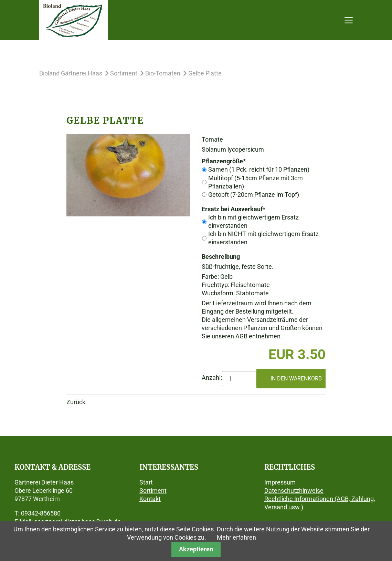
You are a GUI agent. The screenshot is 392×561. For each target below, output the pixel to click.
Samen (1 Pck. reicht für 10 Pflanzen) (259, 169)
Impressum (280, 482)
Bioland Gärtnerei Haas (71, 73)
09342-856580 (41, 513)
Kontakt (150, 499)
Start (146, 482)
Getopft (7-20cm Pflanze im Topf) (254, 195)
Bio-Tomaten (163, 73)
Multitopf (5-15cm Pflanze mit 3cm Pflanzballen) (256, 182)
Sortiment (124, 73)
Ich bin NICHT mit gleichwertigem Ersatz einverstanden (263, 238)
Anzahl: (212, 378)
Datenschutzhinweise (294, 491)
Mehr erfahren (236, 537)
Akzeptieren (196, 549)
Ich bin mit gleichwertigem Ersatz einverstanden (253, 221)
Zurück (76, 402)
